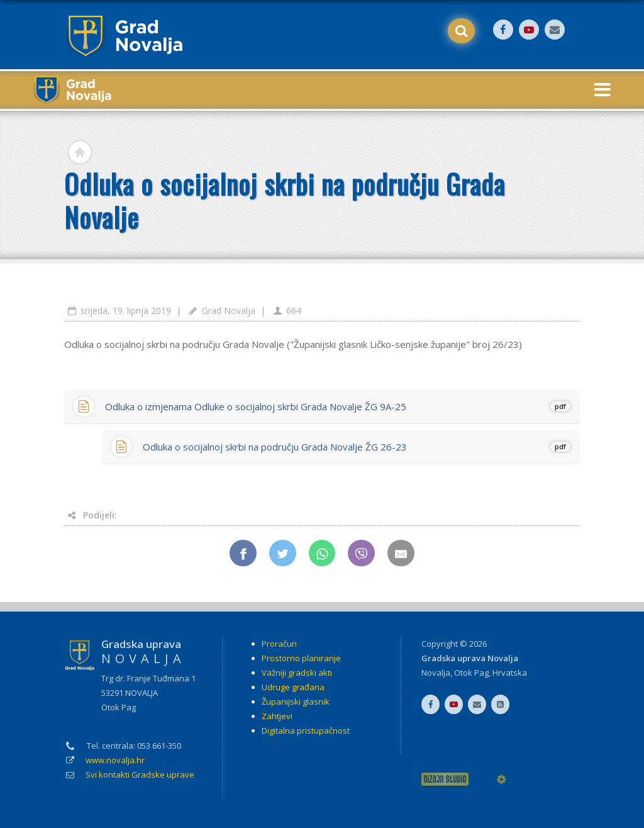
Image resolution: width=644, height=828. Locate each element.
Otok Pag (471, 673)
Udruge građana (293, 687)
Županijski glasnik (296, 702)
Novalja (436, 673)
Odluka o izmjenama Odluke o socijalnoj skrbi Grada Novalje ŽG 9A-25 (337, 406)
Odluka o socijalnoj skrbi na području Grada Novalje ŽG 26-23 (356, 447)
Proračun (279, 644)
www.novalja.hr (115, 760)
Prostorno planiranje (301, 658)
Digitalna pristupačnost (306, 730)
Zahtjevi (277, 716)
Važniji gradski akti (297, 673)
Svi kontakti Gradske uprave (140, 775)
